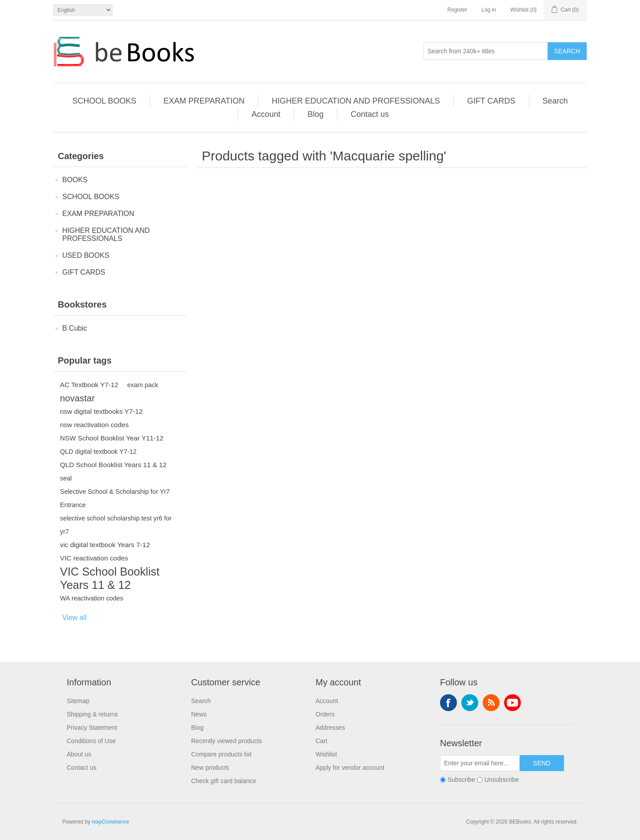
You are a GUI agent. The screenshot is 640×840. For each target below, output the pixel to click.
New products (210, 768)
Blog (316, 114)
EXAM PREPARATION (204, 101)
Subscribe (461, 780)
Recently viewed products (227, 741)
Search (567, 51)
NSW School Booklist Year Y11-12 (112, 438)
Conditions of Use (91, 741)
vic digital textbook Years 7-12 (105, 545)
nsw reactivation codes (94, 425)
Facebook (448, 703)
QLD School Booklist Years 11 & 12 (113, 465)
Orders (325, 714)
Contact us (370, 114)
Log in (489, 10)
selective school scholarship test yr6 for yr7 (116, 525)
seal (66, 478)
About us (79, 754)
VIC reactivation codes (94, 558)
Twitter (470, 703)
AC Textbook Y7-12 (89, 385)
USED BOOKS (86, 255)
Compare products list (221, 754)
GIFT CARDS (491, 101)
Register (458, 10)
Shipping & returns (92, 714)
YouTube (512, 703)
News (199, 714)
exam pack (143, 385)
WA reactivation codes (92, 598)
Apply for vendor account (350, 768)
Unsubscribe (502, 780)
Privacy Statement (92, 728)
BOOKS (75, 180)
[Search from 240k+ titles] (486, 51)
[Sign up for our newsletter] (480, 763)
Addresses (330, 728)
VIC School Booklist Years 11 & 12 (110, 578)
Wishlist (326, 754)
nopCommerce (111, 822)
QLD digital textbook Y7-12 (98, 452)
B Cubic (75, 328)
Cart (321, 741)
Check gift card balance (224, 781)
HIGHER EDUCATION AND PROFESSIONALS (356, 101)
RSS (491, 703)
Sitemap (78, 701)
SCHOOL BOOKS (104, 101)
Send (542, 763)
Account (266, 114)
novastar (77, 398)
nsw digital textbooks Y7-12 (101, 411)
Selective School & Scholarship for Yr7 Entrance (115, 498)
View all (74, 618)
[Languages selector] (83, 10)
